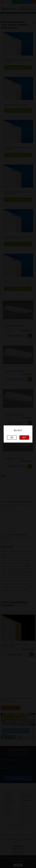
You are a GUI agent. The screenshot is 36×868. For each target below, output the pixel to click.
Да (12, 438)
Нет (24, 438)
